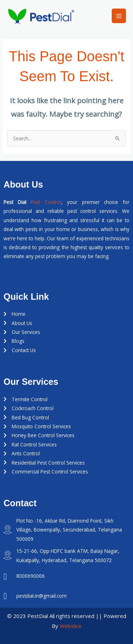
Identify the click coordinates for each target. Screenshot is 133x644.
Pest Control (46, 202)
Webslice (71, 626)
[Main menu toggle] (119, 16)
